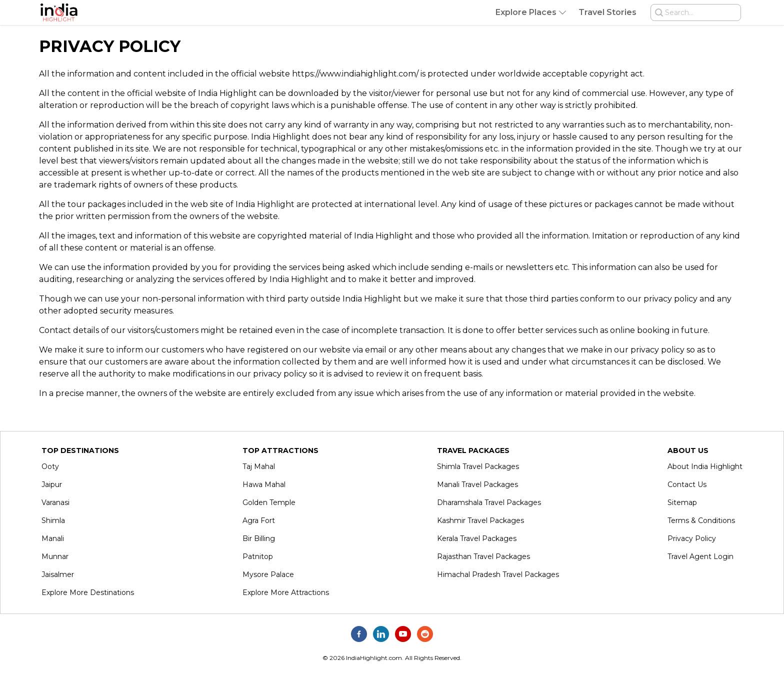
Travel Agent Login (700, 556)
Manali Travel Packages (477, 484)
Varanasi (55, 502)
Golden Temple (269, 502)
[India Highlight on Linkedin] (381, 634)
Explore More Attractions (286, 592)
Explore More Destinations (88, 592)
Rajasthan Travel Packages (483, 556)
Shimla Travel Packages (478, 466)
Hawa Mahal (264, 484)
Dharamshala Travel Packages (489, 502)
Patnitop (258, 556)
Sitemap (682, 502)
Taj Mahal (259, 466)
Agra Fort (259, 520)
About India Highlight (705, 466)
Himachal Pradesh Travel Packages (498, 574)
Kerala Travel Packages (477, 538)
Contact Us (687, 484)
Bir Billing (259, 538)
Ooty (50, 466)
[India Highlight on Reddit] (425, 634)
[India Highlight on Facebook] (359, 634)
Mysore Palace (268, 574)
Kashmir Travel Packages (480, 520)
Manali (53, 538)
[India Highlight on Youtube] (403, 634)
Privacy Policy (692, 538)
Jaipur (52, 484)
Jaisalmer (58, 574)
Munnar (55, 556)
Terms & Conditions (701, 520)
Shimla (53, 520)
